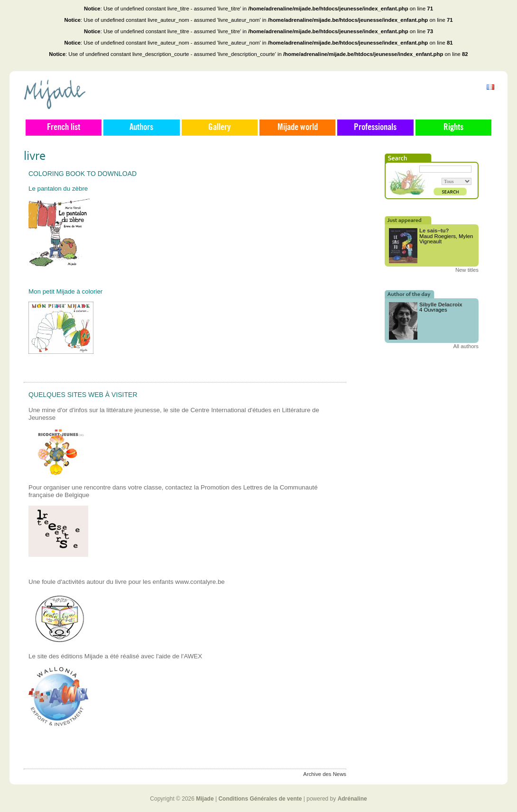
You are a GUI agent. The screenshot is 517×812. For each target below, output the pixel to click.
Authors (141, 128)
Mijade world (298, 128)
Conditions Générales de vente (260, 799)
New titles (467, 270)
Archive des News (325, 774)
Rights (453, 128)
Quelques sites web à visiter (83, 395)
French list (64, 128)
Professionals (375, 128)
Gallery (219, 128)
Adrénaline (352, 799)
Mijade (205, 799)
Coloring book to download (83, 174)
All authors (466, 346)
